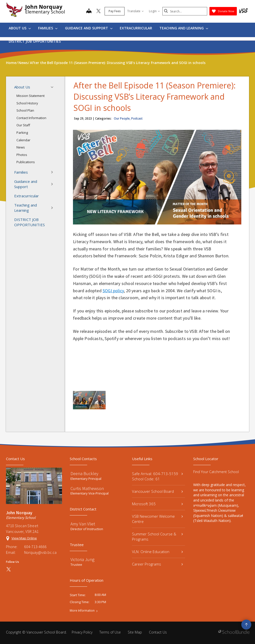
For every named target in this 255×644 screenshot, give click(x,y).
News (21, 147)
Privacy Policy (82, 632)
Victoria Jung (82, 559)
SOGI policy (113, 291)
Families (48, 28)
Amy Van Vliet (83, 524)
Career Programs (157, 564)
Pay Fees (115, 11)
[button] (54, 87)
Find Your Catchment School (216, 472)
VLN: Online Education (157, 552)
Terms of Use (110, 632)
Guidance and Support (89, 28)
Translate (135, 11)
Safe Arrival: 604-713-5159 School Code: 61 (157, 476)
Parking (22, 133)
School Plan (25, 110)
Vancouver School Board (157, 491)
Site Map (135, 632)
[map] (89, 11)
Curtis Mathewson (87, 488)
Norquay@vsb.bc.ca (40, 552)
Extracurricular (136, 28)
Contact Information (31, 118)
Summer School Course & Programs (157, 537)
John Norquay (44, 7)
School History (27, 103)
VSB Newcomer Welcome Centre (157, 519)
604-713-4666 (35, 547)
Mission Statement (31, 96)
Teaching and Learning (184, 28)
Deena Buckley (84, 473)
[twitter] (98, 11)
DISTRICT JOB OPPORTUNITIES (35, 41)
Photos (22, 155)
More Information (82, 611)
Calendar (23, 140)
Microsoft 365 (157, 504)
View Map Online (24, 538)
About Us (20, 28)
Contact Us (158, 632)
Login (154, 11)
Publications (26, 162)
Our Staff (23, 125)
